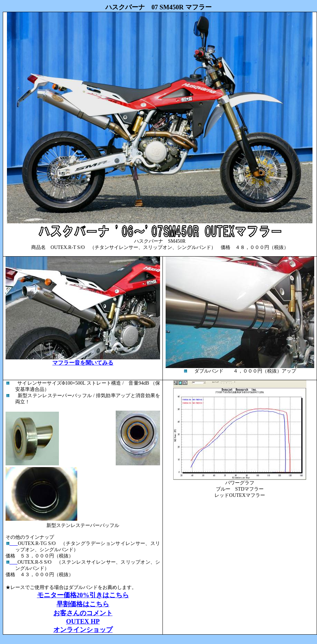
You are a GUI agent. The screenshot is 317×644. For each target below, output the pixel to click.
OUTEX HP (83, 621)
